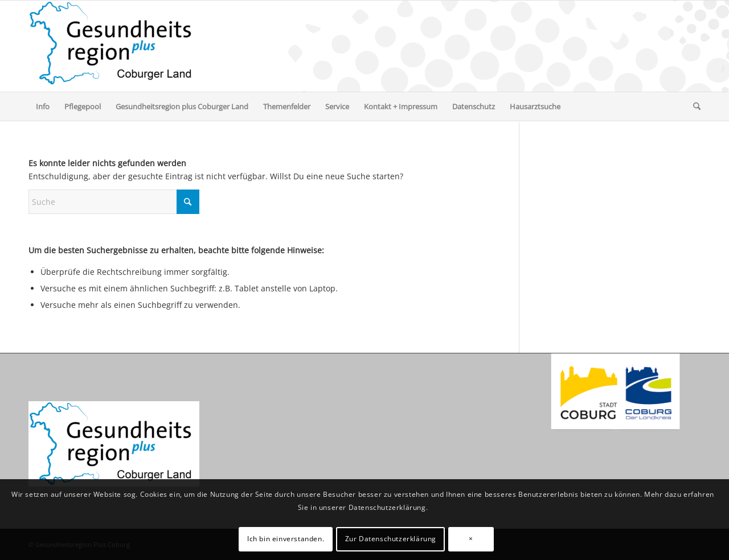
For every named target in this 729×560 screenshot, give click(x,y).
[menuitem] (43, 106)
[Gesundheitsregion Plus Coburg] (114, 46)
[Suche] (693, 106)
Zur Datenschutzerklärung (391, 539)
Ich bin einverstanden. (286, 539)
